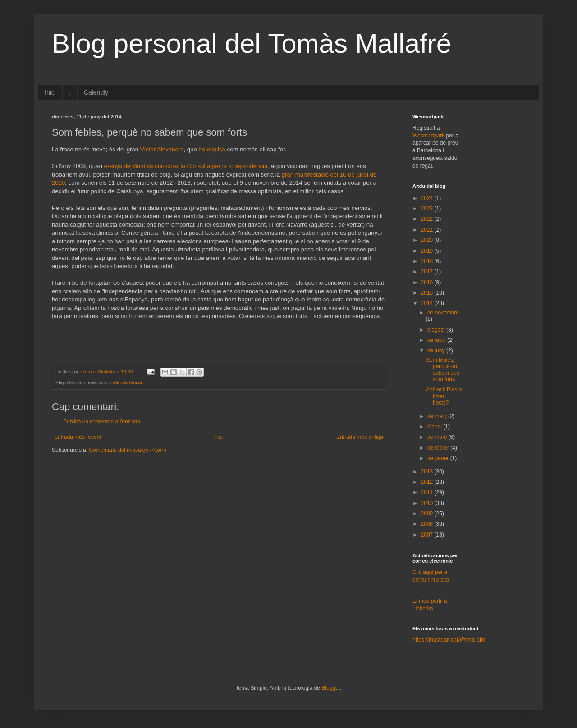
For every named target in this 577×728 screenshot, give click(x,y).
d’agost (437, 330)
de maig (438, 416)
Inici (50, 92)
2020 (428, 240)
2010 (428, 503)
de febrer (439, 448)
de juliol (437, 340)
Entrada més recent (78, 437)
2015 (428, 293)
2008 (428, 524)
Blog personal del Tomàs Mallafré (252, 43)
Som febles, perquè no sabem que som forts (443, 370)
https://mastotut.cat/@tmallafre (449, 640)
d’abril (435, 427)
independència (126, 382)
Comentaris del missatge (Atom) (127, 450)
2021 (428, 230)
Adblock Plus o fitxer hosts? (444, 396)
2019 (428, 251)
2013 (428, 472)
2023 (428, 209)
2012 (428, 482)
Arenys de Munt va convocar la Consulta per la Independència (186, 166)
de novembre (443, 313)
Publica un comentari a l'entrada (102, 422)
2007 (428, 535)
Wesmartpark (428, 136)
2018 (428, 261)
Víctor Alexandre (162, 149)
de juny (437, 350)
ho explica (212, 149)
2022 (428, 219)
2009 (428, 514)
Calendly (96, 92)
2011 (428, 492)
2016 (428, 282)
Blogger (331, 688)
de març (438, 437)
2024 (428, 198)
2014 (428, 303)
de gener (439, 458)
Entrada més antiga (360, 437)
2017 (428, 272)
